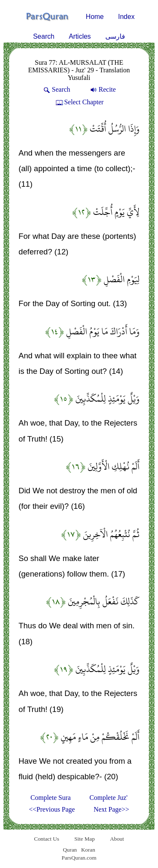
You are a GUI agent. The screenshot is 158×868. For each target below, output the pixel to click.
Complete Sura (51, 798)
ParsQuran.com (79, 858)
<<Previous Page (52, 809)
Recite (102, 89)
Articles (80, 36)
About (117, 839)
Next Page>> (111, 809)
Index (126, 17)
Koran (88, 850)
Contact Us (47, 839)
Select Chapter (79, 102)
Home (95, 17)
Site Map (84, 839)
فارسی (115, 36)
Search (44, 36)
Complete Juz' (108, 798)
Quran (70, 850)
